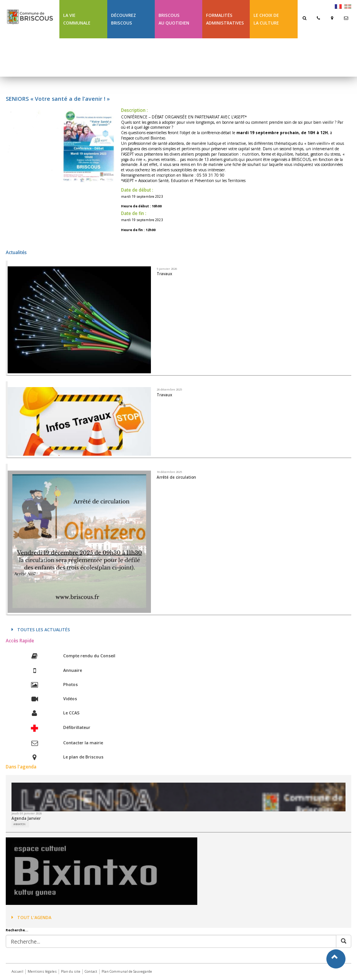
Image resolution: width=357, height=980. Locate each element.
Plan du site (71, 971)
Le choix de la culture (266, 19)
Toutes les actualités (41, 630)
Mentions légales (42, 971)
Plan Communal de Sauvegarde (127, 971)
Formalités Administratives (225, 19)
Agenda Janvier (26, 818)
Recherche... (17, 930)
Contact (91, 971)
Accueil (17, 971)
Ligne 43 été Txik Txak (82, 57)
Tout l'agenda (31, 917)
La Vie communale (77, 19)
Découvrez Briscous (124, 19)
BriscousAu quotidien (174, 19)
